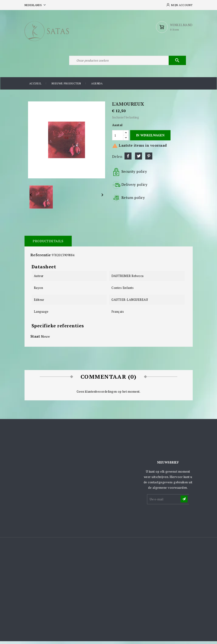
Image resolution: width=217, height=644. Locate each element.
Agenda (97, 86)
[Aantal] (118, 138)
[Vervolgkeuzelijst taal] (36, 5)
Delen (128, 159)
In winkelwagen (150, 138)
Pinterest (149, 159)
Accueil (35, 86)
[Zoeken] (127, 62)
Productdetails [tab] (48, 244)
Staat (35, 339)
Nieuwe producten (66, 86)
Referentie (41, 257)
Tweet (139, 159)
